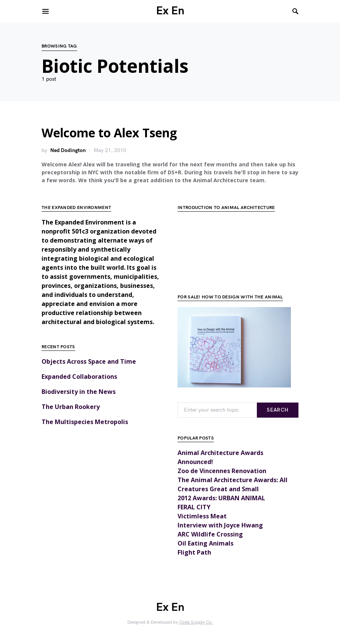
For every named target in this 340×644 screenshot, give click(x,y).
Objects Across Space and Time (89, 361)
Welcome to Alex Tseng (109, 133)
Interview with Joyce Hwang (220, 525)
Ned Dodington (68, 150)
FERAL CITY (194, 507)
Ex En (170, 11)
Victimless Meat (202, 516)
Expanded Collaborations (79, 377)
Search (277, 410)
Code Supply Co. (196, 622)
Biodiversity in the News (79, 392)
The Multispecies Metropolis (85, 422)
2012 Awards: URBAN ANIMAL (221, 498)
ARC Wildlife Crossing (210, 534)
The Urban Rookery (71, 407)
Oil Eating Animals (206, 543)
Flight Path (194, 552)
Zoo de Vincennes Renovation (222, 471)
